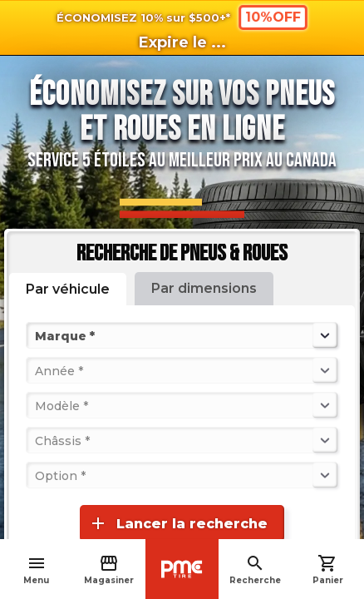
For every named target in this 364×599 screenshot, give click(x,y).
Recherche (255, 569)
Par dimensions (204, 288)
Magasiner (109, 569)
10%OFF (273, 17)
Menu (36, 569)
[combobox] (37, 335)
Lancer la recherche (178, 523)
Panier (328, 569)
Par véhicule (68, 289)
